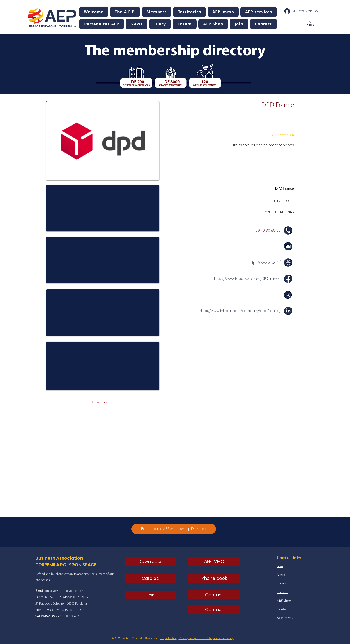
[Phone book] (214, 578)
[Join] (151, 595)
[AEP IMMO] (214, 561)
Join (280, 566)
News (281, 575)
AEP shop (284, 600)
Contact (283, 609)
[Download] (103, 402)
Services (283, 592)
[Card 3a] (151, 578)
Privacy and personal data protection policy (206, 638)
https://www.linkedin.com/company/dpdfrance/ (240, 311)
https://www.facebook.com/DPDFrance (247, 279)
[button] (125, 12)
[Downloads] (151, 561)
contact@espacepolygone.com (64, 591)
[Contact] (214, 595)
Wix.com (153, 638)
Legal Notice (169, 638)
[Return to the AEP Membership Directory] (174, 529)
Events (281, 583)
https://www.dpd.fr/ (265, 263)
